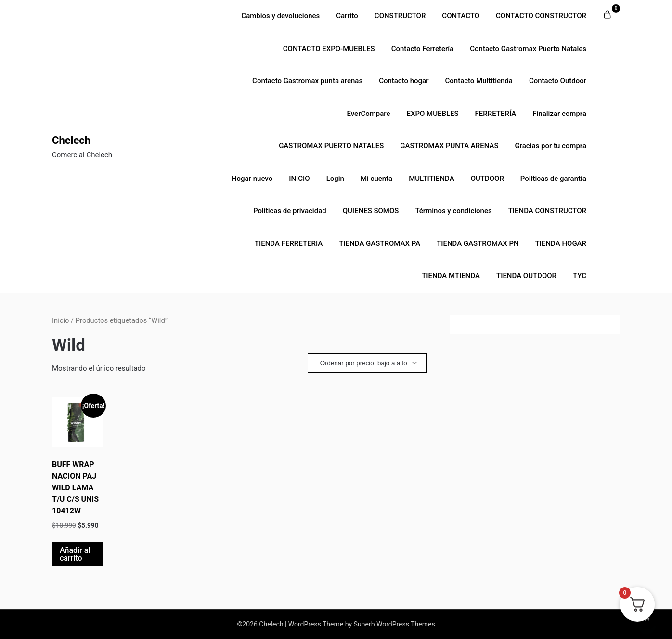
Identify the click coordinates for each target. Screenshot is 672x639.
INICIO (299, 179)
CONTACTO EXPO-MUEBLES (329, 49)
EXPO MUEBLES (433, 114)
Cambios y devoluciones (280, 16)
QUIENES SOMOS (371, 211)
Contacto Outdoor (558, 81)
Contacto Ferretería (423, 49)
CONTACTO (461, 16)
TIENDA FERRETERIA (289, 243)
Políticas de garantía (553, 179)
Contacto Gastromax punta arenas (307, 81)
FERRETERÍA (496, 114)
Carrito (347, 16)
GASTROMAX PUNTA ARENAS (449, 146)
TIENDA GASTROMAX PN (478, 243)
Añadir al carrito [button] (75, 554)
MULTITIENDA (431, 179)
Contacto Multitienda (478, 81)
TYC (580, 276)
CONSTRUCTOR (400, 16)
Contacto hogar (404, 81)
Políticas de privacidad (290, 211)
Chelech (71, 140)
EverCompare (368, 114)
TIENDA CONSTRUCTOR (547, 211)
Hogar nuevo (252, 179)
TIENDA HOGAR (561, 243)
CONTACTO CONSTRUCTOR (541, 16)
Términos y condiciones (453, 211)
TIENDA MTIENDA (451, 276)
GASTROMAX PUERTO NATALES (331, 146)
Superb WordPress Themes (394, 624)
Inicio (60, 320)
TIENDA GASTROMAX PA (380, 243)
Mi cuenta (376, 179)
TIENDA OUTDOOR (526, 276)
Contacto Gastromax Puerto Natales (528, 49)
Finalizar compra (559, 114)
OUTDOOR (487, 179)
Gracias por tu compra (550, 146)
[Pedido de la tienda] (367, 363)
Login (335, 179)
